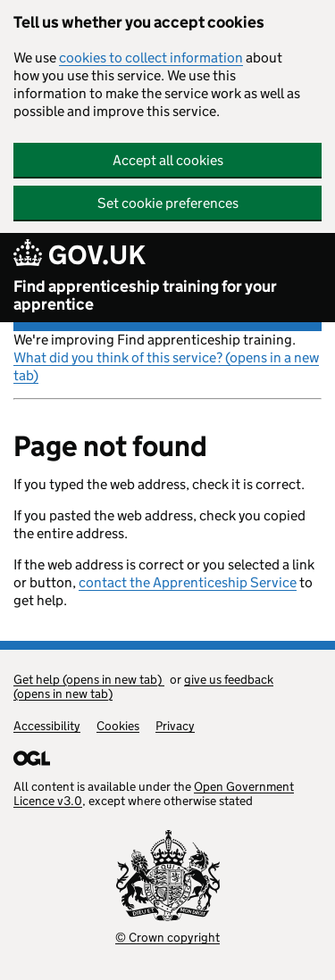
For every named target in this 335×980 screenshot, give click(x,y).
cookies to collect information (151, 58)
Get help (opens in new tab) (89, 679)
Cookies (118, 726)
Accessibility (47, 726)
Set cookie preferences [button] (168, 203)
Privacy (175, 726)
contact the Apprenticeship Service (188, 582)
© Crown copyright (167, 937)
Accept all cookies (168, 160)
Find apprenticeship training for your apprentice (145, 295)
